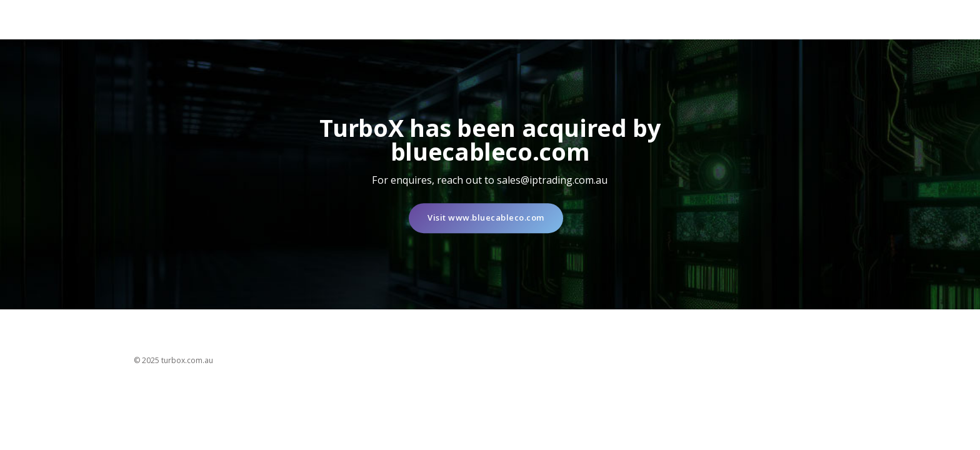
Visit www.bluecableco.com (486, 218)
